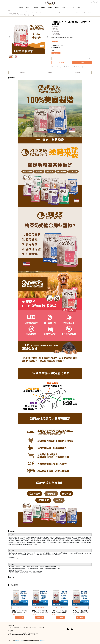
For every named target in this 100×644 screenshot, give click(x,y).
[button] (48, 37)
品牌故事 (11, 628)
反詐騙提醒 (41, 628)
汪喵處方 (64, 7)
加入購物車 (61, 62)
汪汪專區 (43, 7)
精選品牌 (36, 7)
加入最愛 (55, 67)
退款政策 (23, 628)
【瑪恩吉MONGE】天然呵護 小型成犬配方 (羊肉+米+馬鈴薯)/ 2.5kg (60, 612)
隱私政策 (29, 628)
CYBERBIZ (42, 640)
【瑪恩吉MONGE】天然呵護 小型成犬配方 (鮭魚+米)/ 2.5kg (80, 612)
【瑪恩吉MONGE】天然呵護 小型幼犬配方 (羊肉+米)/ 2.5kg (40, 612)
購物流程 (17, 628)
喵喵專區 (50, 7)
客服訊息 (35, 628)
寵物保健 (57, 7)
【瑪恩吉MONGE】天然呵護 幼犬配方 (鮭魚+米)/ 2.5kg (19, 612)
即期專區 (28, 7)
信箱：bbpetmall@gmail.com (16, 635)
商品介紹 (22, 73)
